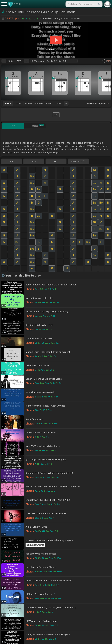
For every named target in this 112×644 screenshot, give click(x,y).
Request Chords (35, 545)
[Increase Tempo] (26, 61)
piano (18, 104)
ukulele (28, 104)
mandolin (39, 104)
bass (59, 104)
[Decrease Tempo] (4, 61)
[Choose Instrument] (66, 103)
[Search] (99, 4)
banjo (49, 104)
